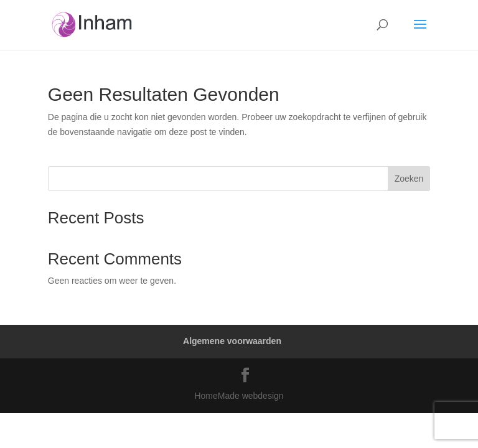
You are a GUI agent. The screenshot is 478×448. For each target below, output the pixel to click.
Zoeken (409, 179)
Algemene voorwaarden (232, 341)
